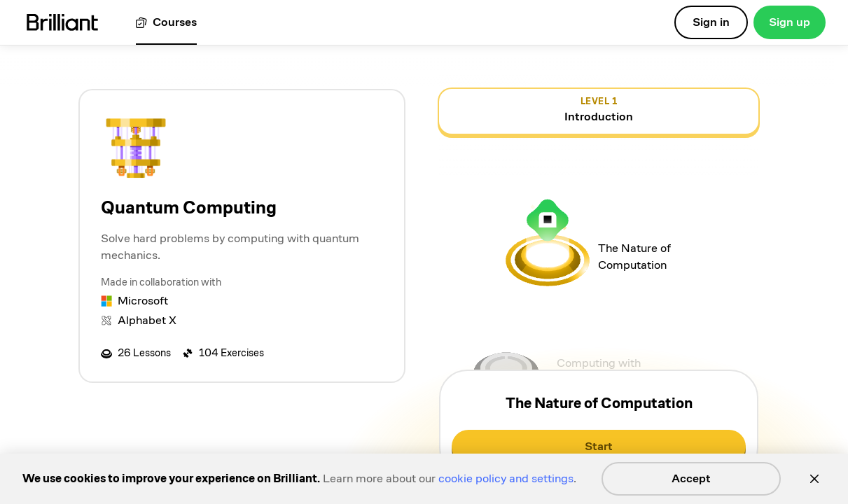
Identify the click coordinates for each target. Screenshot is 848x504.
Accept (691, 478)
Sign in (711, 22)
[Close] (814, 479)
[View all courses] (166, 23)
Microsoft (143, 301)
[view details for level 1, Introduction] (599, 111)
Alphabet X (147, 320)
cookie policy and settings (506, 478)
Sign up (790, 22)
